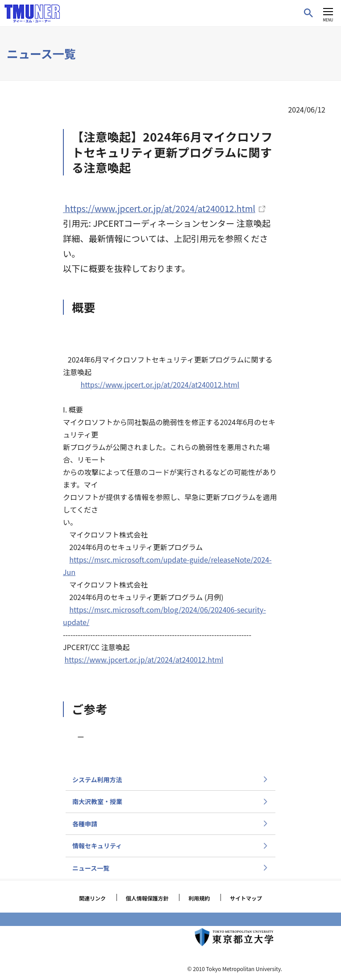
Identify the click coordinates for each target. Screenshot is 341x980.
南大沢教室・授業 (97, 801)
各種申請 (85, 824)
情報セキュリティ (97, 846)
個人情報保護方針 (147, 898)
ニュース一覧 (91, 868)
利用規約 (199, 898)
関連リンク (92, 898)
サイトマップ (246, 898)
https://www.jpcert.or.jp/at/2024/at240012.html (160, 384)
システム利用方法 (97, 780)
